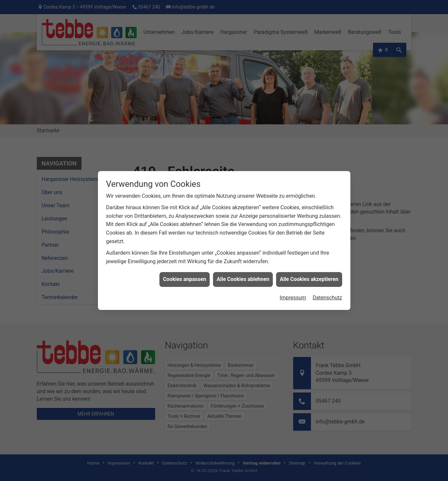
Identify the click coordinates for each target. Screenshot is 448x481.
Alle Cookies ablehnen (243, 275)
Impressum (293, 293)
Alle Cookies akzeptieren (309, 275)
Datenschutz (327, 293)
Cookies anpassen (185, 275)
